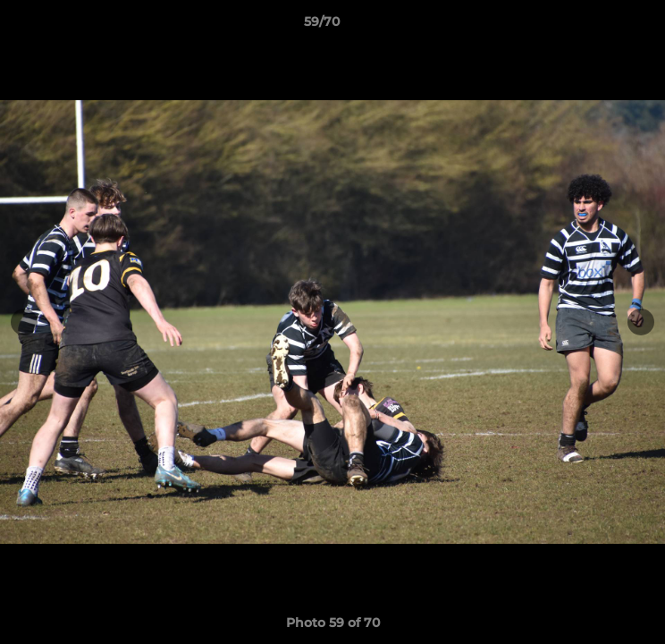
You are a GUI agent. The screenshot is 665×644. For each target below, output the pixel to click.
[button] (601, 26)
